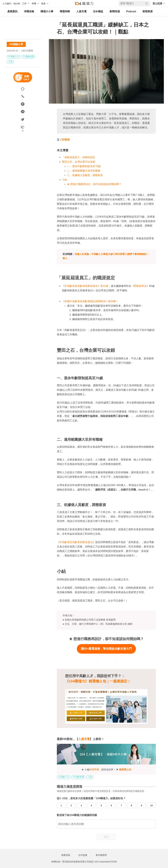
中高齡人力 (14, 57)
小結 (65, 180)
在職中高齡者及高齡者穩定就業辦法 (85, 301)
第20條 (112, 301)
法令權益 (98, 11)
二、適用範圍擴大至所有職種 (84, 171)
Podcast (131, 11)
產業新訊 (12, 11)
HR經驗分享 (16, 44)
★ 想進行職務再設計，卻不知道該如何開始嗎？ (94, 184)
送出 (106, 837)
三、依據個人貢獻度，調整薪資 (85, 175)
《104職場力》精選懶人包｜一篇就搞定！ (98, 681)
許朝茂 (66, 140)
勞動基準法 (140, 286)
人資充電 (81, 11)
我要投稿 (66, 855)
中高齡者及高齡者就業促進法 (81, 286)
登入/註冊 (157, 3)
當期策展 (148, 11)
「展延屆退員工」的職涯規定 (79, 157)
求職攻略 (29, 11)
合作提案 (83, 855)
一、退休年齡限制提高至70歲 (84, 166)
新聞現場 (115, 11)
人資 (10, 62)
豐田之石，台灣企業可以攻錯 (79, 162)
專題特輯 (65, 11)
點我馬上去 (125, 769)
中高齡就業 (28, 57)
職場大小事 (47, 11)
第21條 (104, 286)
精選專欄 (94, 769)
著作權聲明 (101, 855)
